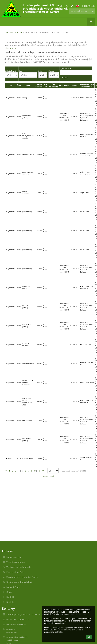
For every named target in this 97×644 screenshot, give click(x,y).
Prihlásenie (89, 6)
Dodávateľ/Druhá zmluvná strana (87, 85)
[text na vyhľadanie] (82, 11)
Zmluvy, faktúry (65, 32)
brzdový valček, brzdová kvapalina (28, 382)
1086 (19, 250)
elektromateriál (28, 363)
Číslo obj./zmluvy (53, 85)
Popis (28, 85)
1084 (19, 326)
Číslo (19, 85)
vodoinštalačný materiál (28, 174)
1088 (19, 231)
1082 (19, 344)
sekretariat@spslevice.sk (18, 619)
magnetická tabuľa (27, 288)
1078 (19, 439)
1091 (19, 174)
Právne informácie (15, 572)
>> (43, 471)
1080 (19, 382)
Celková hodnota (39, 85)
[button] (78, 6)
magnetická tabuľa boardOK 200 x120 (27, 401)
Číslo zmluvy (64, 85)
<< (6, 471)
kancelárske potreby (27, 117)
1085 (19, 307)
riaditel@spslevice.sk (16, 624)
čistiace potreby (25, 307)
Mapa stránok (13, 587)
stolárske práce (28, 155)
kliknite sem (10, 48)
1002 (19, 136)
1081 (19, 363)
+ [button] (62, 6)
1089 (19, 212)
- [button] (67, 6)
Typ (11, 85)
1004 (19, 269)
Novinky (10, 602)
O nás (9, 592)
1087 (19, 117)
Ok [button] (89, 637)
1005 (19, 420)
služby (25, 98)
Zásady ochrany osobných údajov (22, 577)
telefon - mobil (28, 458)
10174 (19, 458)
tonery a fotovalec (26, 344)
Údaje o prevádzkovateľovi (19, 582)
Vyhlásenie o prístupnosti (18, 567)
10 (39, 471)
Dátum (75, 85)
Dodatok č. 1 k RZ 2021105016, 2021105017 (64, 117)
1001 (19, 98)
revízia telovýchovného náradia (28, 136)
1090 (19, 193)
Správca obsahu (14, 557)
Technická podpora (16, 562)
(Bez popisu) (27, 212)
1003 (19, 401)
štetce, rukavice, (26, 193)
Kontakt (10, 597)
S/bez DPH (45, 85)
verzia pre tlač (48, 476)
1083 (19, 288)
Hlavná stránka (13, 32)
